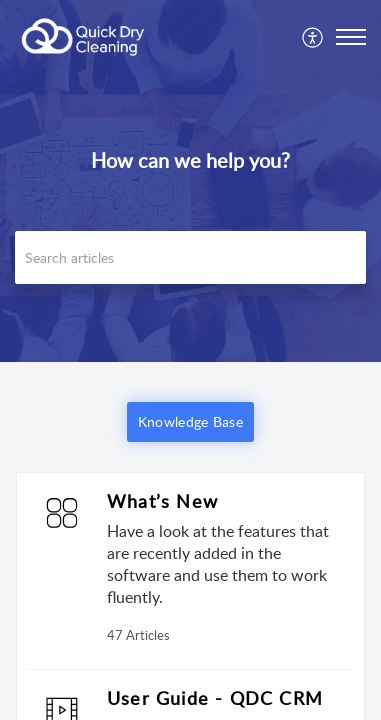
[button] (313, 37)
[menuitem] (313, 37)
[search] (190, 257)
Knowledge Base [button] (190, 421)
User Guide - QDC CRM (215, 698)
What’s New (162, 501)
